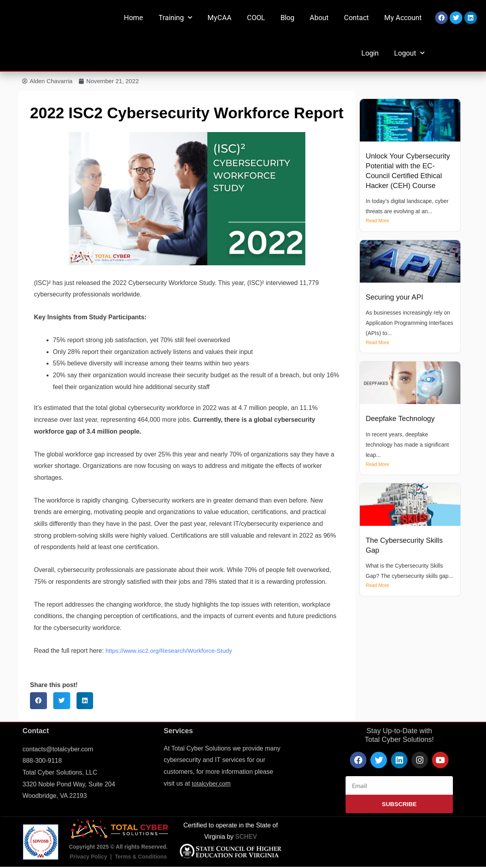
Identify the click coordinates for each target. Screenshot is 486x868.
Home (134, 18)
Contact (356, 18)
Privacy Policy (89, 857)
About (319, 18)
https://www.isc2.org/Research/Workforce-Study (172, 651)
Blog (287, 18)
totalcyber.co (209, 784)
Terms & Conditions (141, 857)
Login (370, 53)
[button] (38, 701)
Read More (377, 222)
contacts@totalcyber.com (58, 750)
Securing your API (396, 297)
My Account (403, 18)
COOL (256, 18)
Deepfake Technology (402, 419)
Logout (409, 53)
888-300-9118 (42, 761)
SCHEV (246, 837)
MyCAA (220, 18)
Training (175, 18)
